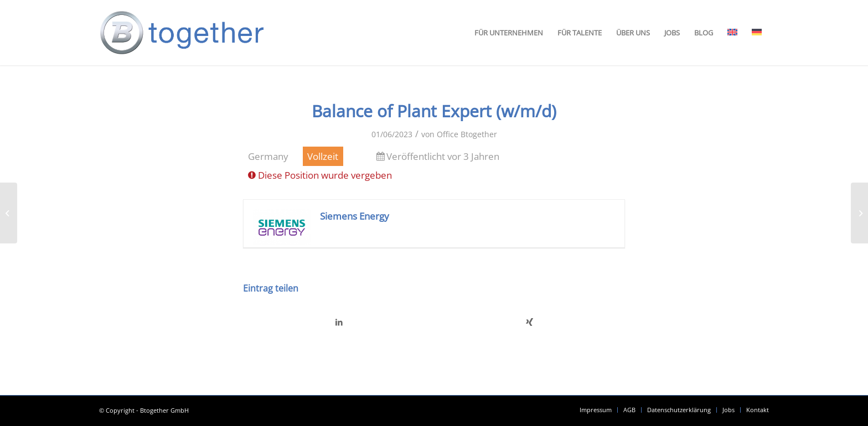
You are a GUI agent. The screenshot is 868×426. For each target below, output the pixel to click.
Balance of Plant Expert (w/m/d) (434, 111)
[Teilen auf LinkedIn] (339, 322)
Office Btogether (467, 134)
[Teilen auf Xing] (529, 322)
